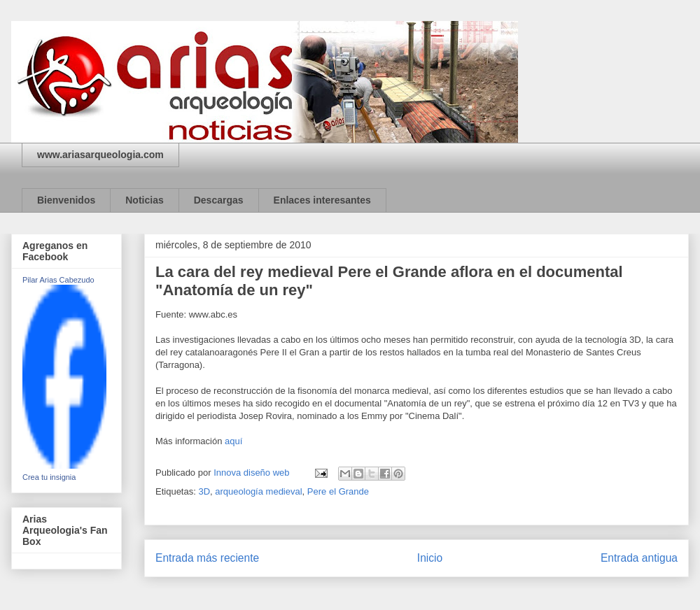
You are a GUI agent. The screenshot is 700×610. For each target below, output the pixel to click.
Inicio (430, 558)
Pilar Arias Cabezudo (58, 280)
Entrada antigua (639, 558)
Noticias (144, 200)
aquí (233, 441)
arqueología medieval (258, 491)
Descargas (219, 200)
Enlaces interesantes (322, 200)
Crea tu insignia (49, 477)
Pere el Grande (338, 491)
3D (204, 491)
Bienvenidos (66, 200)
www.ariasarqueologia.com (100, 155)
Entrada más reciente (207, 558)
